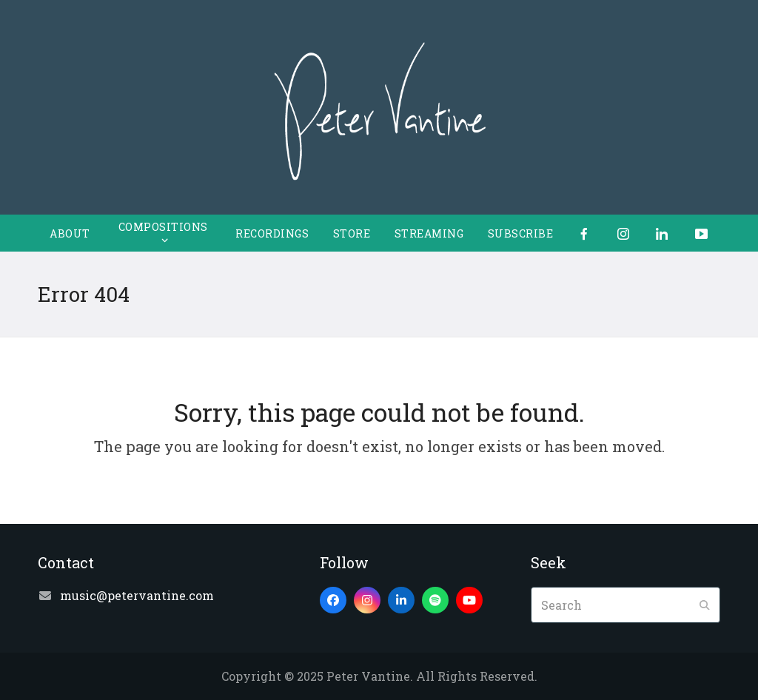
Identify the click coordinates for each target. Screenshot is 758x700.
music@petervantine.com (137, 595)
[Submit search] (705, 605)
